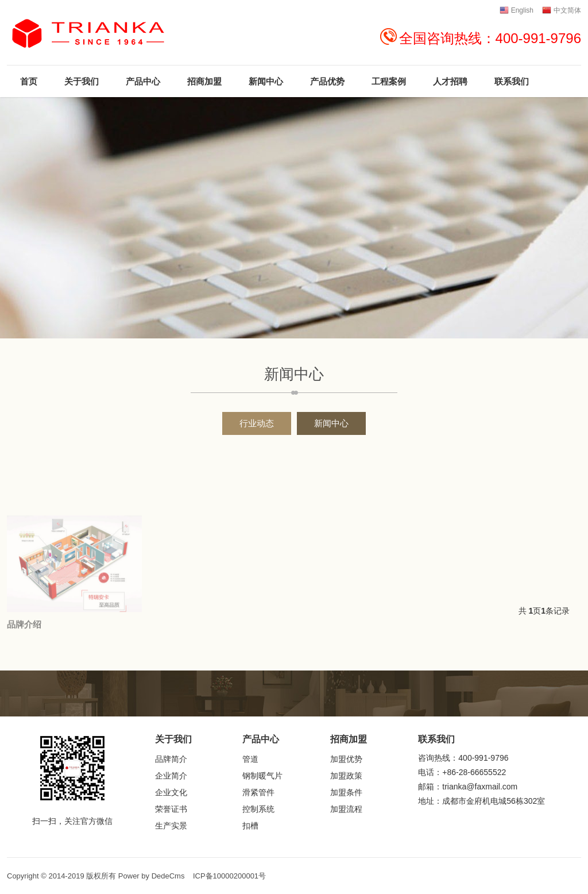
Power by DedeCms (152, 876)
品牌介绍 (24, 683)
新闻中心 (331, 423)
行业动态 (257, 423)
